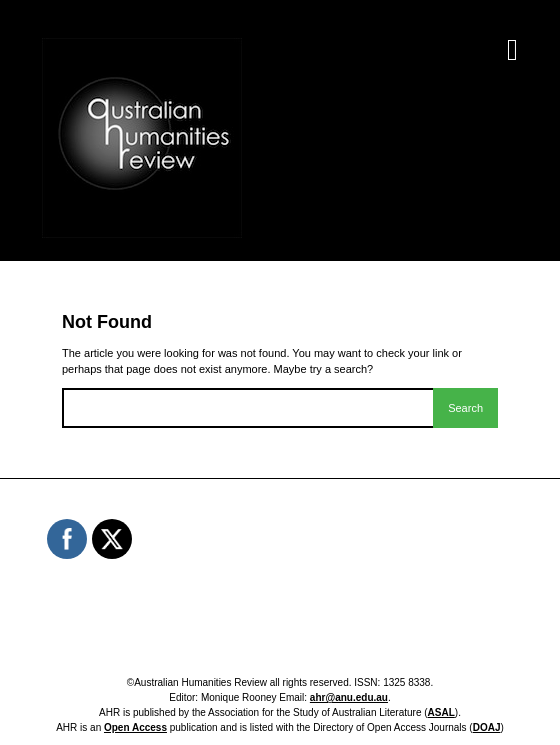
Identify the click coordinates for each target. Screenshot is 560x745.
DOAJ (487, 727)
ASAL (441, 712)
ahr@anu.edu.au (349, 697)
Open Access (135, 727)
